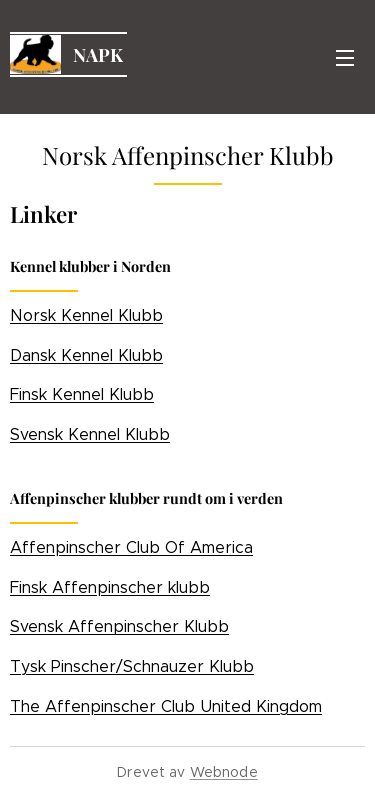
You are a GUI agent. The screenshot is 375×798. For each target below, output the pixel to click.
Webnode (224, 772)
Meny (345, 58)
